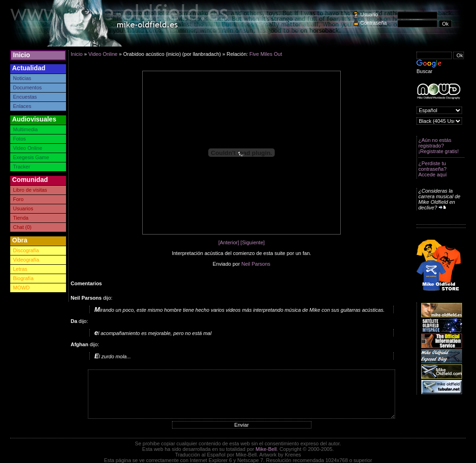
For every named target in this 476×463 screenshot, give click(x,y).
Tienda (21, 218)
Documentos (27, 87)
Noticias (22, 78)
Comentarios (86, 283)
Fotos (20, 139)
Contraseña (374, 23)
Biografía (23, 278)
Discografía (26, 250)
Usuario (369, 14)
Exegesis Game (31, 157)
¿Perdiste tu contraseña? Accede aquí (433, 169)
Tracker (22, 167)
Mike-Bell (266, 449)
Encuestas (25, 97)
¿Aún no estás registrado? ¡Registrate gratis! (439, 146)
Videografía (26, 260)
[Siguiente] (252, 242)
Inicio (22, 55)
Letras (20, 269)
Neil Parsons (256, 264)
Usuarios (23, 208)
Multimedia (25, 129)
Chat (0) (22, 227)
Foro (18, 199)
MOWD (21, 288)
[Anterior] (229, 242)
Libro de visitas (30, 190)
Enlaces (22, 106)
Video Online (28, 148)
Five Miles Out (265, 54)
